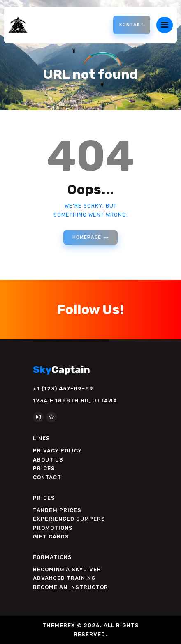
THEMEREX (59, 625)
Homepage (87, 237)
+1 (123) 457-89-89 (63, 389)
